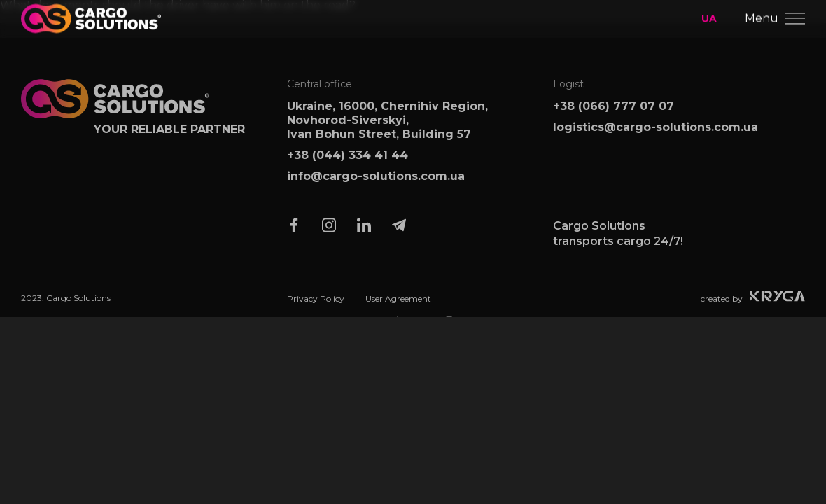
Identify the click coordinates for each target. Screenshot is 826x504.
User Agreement (398, 304)
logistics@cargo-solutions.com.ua (656, 133)
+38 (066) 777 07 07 (614, 112)
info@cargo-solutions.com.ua (376, 182)
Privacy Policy (316, 304)
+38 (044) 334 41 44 (348, 161)
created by (753, 303)
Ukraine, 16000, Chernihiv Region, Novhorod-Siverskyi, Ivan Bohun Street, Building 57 (387, 126)
